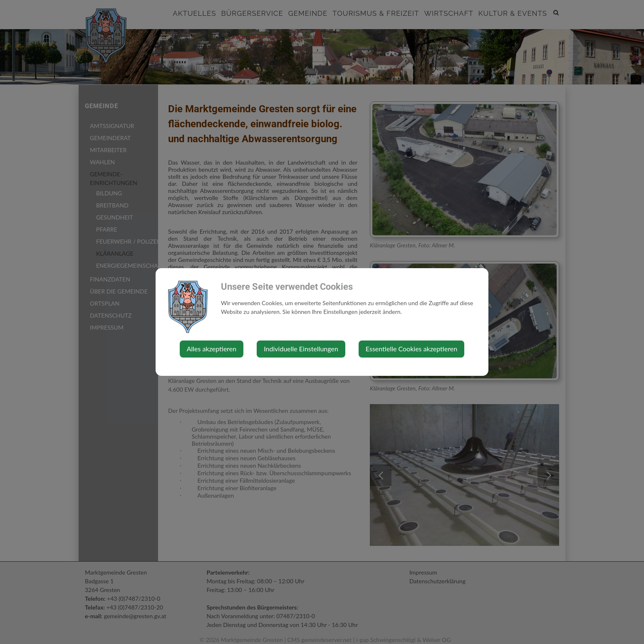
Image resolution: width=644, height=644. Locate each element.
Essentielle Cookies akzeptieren (411, 349)
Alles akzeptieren (212, 349)
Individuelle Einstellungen (301, 349)
